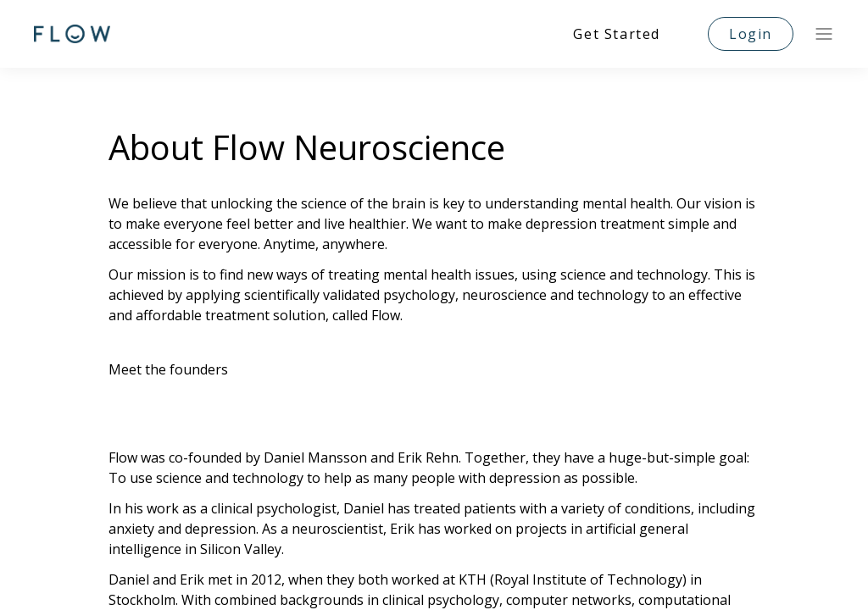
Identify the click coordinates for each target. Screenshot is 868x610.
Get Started (617, 34)
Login (751, 34)
